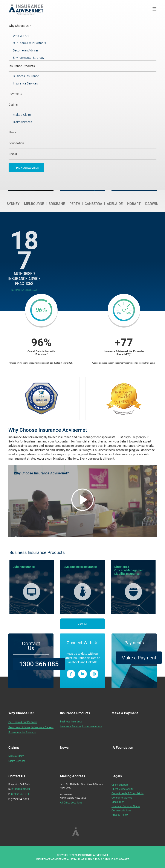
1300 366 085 (39, 664)
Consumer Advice (122, 797)
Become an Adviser (26, 50)
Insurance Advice (92, 726)
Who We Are (21, 36)
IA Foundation (122, 747)
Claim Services (22, 122)
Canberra (93, 204)
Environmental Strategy (29, 58)
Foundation (16, 143)
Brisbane (57, 204)
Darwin (152, 204)
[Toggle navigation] (154, 9)
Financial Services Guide (126, 806)
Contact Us (31, 646)
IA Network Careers (42, 727)
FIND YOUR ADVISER (27, 168)
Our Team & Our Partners (29, 43)
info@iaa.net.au (21, 789)
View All (82, 624)
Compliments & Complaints (128, 793)
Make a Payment (139, 658)
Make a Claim (22, 115)
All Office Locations (71, 802)
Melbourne (34, 204)
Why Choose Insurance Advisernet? (41, 473)
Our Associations (121, 810)
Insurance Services (25, 83)
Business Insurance (26, 76)
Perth (75, 204)
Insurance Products (22, 66)
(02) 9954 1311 (20, 794)
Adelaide (115, 204)
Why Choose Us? (25, 26)
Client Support (120, 785)
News (12, 132)
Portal (13, 154)
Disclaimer (118, 802)
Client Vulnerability (122, 789)
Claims (13, 105)
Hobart (134, 204)
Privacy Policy (120, 815)
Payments (15, 94)
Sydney (13, 204)
